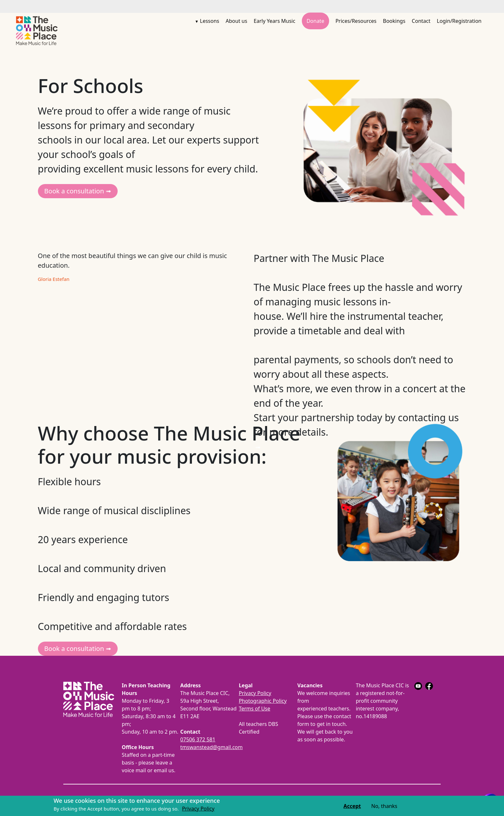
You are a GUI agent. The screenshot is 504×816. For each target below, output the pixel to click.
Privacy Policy (255, 693)
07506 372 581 (198, 739)
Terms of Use (255, 709)
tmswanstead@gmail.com (212, 747)
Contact (421, 21)
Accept (352, 806)
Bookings (394, 21)
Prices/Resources (356, 21)
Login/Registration (459, 21)
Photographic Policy (263, 701)
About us (236, 21)
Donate (315, 21)
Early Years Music (274, 21)
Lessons (210, 21)
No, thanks (384, 806)
